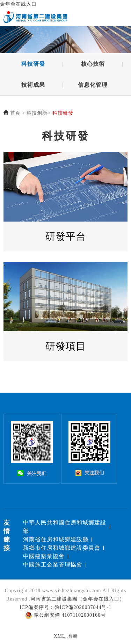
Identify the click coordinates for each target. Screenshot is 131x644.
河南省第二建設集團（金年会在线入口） (78, 599)
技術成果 (33, 87)
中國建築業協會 (44, 556)
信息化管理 (93, 87)
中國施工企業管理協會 (53, 565)
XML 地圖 (65, 636)
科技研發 (33, 66)
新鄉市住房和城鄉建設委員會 (62, 548)
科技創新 (37, 113)
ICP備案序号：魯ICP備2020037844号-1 (65, 607)
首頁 (15, 113)
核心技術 (93, 66)
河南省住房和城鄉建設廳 (56, 539)
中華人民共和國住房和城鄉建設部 (65, 527)
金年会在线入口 (18, 4)
